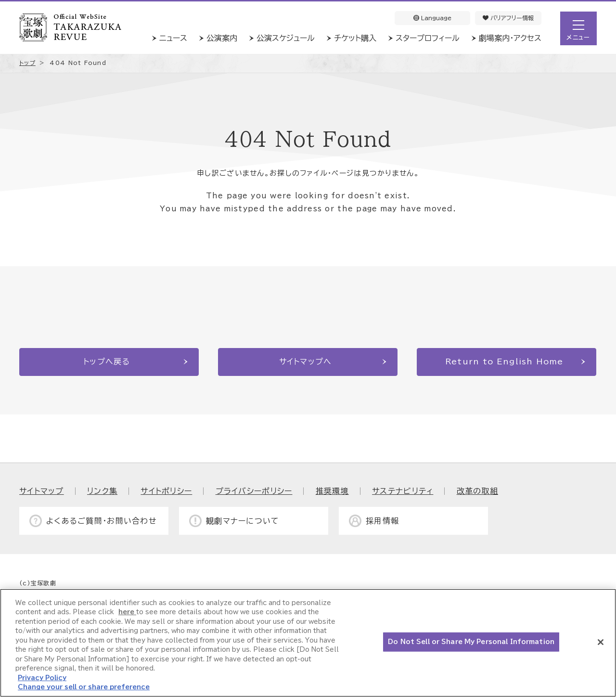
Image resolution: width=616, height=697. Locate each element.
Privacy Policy (42, 678)
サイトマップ (42, 491)
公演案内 (222, 38)
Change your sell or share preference (84, 687)
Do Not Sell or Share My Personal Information (471, 642)
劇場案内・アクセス (510, 38)
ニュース (173, 38)
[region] (308, 643)
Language (432, 18)
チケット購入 (355, 38)
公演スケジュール (286, 38)
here (127, 612)
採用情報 (382, 521)
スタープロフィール (428, 38)
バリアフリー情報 (508, 18)
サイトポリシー (166, 491)
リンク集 (102, 491)
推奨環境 (332, 491)
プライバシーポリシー (254, 491)
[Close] (601, 642)
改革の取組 (477, 491)
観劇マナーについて (243, 521)
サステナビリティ (403, 491)
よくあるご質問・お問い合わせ (102, 521)
